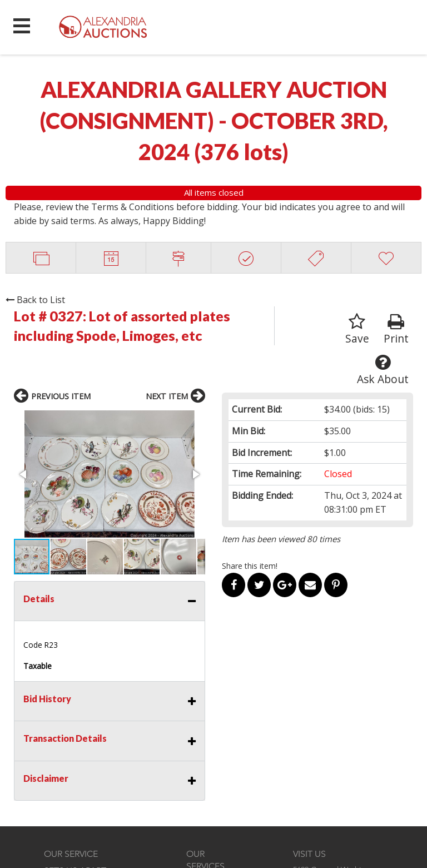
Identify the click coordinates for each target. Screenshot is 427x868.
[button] (24, 474)
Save (357, 329)
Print (396, 329)
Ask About (383, 370)
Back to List (35, 300)
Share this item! (250, 566)
